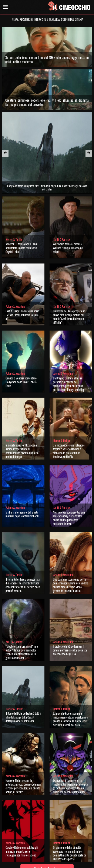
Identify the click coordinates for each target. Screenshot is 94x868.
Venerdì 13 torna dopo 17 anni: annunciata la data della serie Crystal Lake (22, 248)
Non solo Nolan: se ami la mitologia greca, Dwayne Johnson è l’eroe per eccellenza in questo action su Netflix (23, 786)
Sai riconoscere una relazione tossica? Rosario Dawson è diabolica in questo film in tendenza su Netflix (69, 451)
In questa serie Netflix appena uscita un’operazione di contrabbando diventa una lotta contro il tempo (22, 451)
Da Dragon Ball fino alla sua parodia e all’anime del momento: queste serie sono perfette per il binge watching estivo (69, 386)
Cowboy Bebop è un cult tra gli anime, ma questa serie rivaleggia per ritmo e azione (22, 851)
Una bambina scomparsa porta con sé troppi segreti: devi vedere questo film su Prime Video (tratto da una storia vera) (71, 585)
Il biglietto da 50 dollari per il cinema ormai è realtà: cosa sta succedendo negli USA (70, 650)
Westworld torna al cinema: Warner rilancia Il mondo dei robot (68, 248)
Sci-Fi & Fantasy (62, 239)
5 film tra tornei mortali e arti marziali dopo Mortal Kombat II (22, 514)
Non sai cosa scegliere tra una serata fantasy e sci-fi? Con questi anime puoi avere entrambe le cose (69, 518)
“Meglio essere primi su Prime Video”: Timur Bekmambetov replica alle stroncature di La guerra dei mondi (22, 652)
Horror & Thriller (14, 239)
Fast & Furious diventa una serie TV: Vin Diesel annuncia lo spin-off (22, 315)
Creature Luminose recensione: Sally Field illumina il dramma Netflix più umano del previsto (47, 102)
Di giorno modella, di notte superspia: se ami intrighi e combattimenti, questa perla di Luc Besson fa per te (69, 853)
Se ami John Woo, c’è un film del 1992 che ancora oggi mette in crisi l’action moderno (47, 60)
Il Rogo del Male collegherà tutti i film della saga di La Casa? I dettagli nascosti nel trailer (23, 717)
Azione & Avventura (16, 307)
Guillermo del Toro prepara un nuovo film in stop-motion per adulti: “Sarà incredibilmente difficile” (69, 317)
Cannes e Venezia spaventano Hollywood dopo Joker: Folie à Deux (21, 382)
